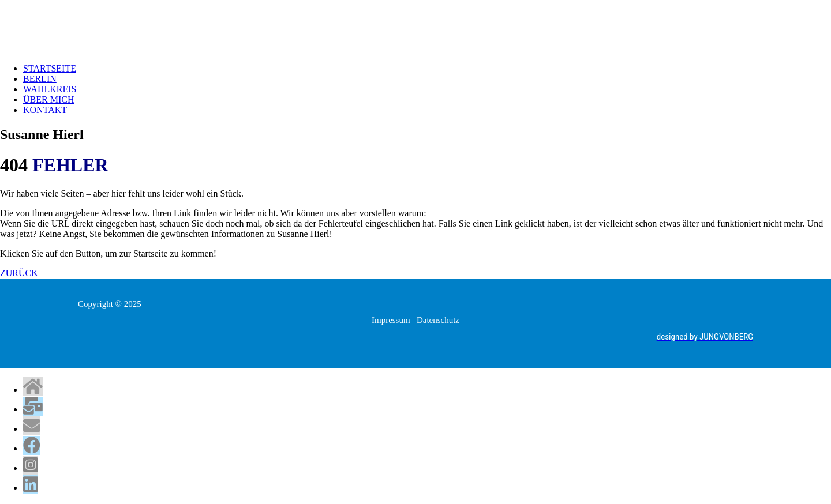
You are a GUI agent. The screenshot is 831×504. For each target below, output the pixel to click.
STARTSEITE (50, 68)
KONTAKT (45, 110)
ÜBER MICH (48, 99)
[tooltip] (33, 387)
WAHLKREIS (50, 89)
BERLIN (40, 79)
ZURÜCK (19, 273)
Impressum (394, 320)
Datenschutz (438, 320)
